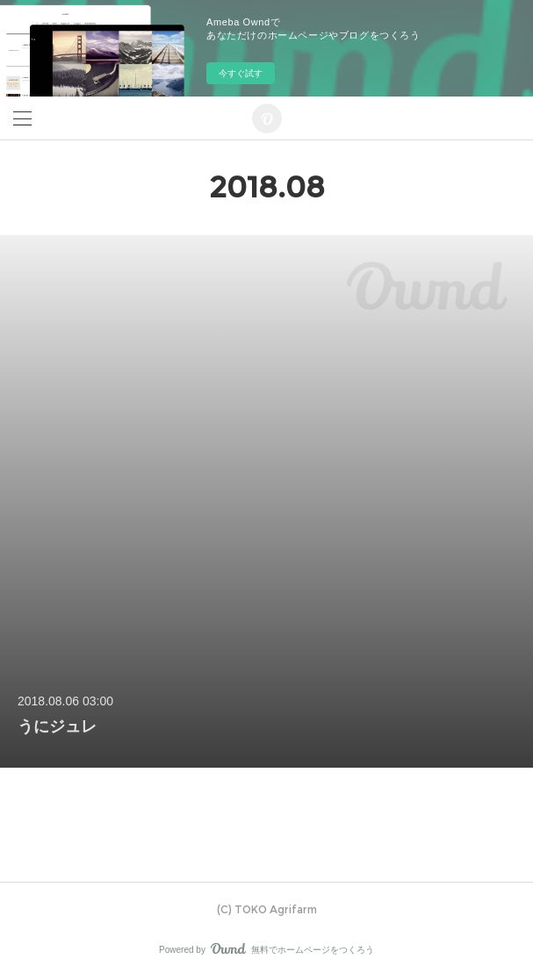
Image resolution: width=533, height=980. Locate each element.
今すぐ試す (241, 73)
